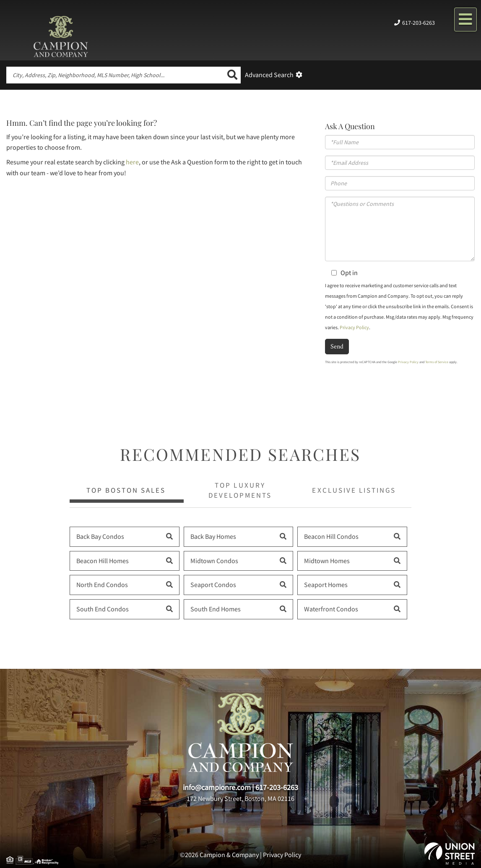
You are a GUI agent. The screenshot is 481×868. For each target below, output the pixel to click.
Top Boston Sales (126, 490)
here (132, 162)
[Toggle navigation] (465, 19)
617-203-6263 (419, 23)
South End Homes (216, 609)
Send (337, 346)
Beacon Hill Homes (103, 561)
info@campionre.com (217, 787)
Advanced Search (269, 75)
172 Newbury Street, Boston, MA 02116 (240, 798)
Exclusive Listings (354, 490)
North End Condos (102, 585)
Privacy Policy (354, 327)
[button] (232, 75)
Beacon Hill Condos (331, 536)
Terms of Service (437, 362)
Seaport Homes (326, 585)
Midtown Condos (214, 561)
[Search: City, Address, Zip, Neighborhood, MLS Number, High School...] (115, 75)
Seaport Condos (213, 585)
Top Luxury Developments (240, 490)
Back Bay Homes (213, 536)
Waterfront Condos (331, 609)
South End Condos (103, 609)
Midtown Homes (327, 561)
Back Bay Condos (100, 536)
